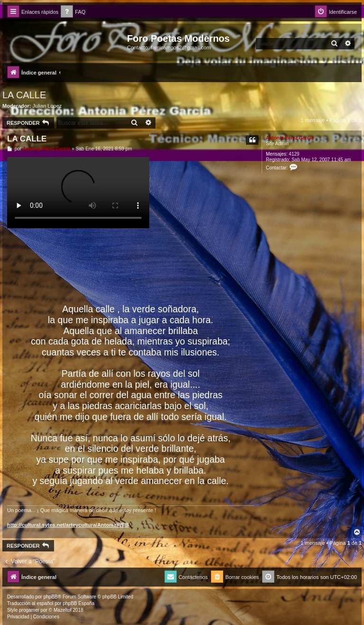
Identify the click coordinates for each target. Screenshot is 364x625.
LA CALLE (24, 95)
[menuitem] (73, 12)
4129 (294, 154)
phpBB (51, 597)
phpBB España (78, 603)
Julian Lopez (47, 106)
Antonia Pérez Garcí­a (290, 138)
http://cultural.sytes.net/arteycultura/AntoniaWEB (68, 525)
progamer (29, 610)
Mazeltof (63, 610)
